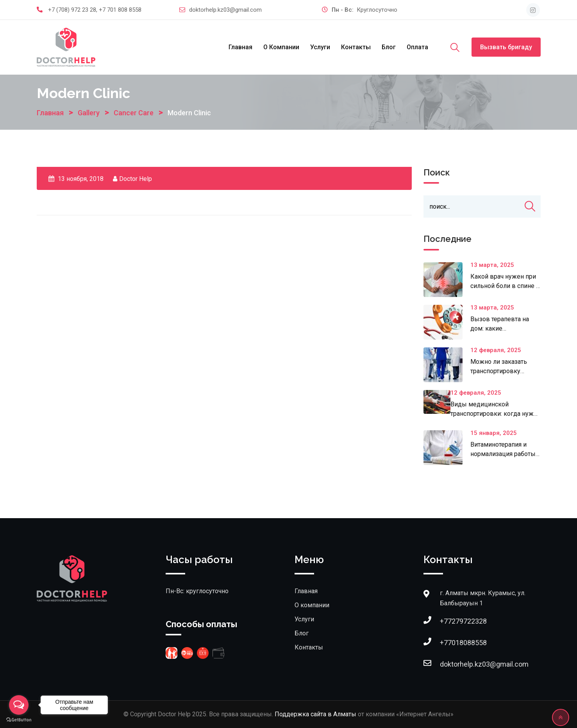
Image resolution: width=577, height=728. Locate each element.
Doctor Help (136, 179)
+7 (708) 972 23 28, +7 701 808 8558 (95, 10)
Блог (389, 47)
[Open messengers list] (19, 705)
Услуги (320, 47)
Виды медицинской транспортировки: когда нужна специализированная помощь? (496, 414)
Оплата (417, 47)
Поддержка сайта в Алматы (315, 714)
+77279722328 (463, 621)
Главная (240, 47)
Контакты (356, 47)
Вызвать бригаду (506, 47)
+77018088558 (463, 643)
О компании (281, 47)
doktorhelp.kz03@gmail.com (225, 10)
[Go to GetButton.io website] (19, 720)
